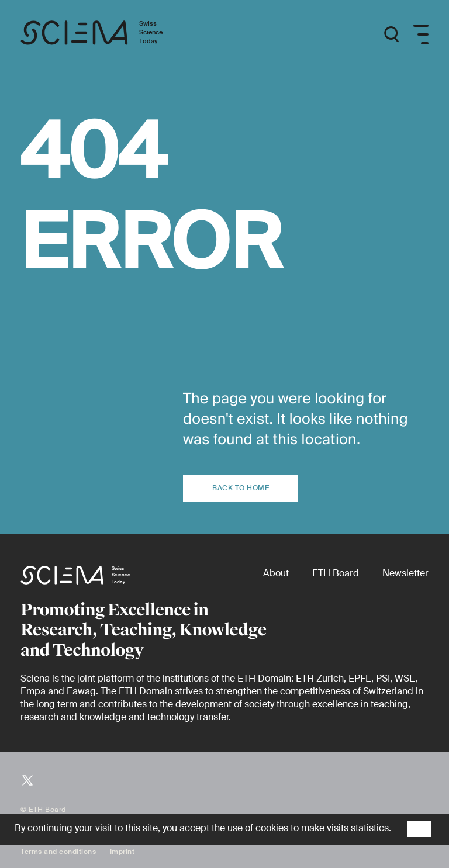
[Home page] (104, 35)
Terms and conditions (58, 852)
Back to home (241, 488)
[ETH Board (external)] (336, 573)
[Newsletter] (405, 573)
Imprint (122, 852)
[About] (276, 573)
